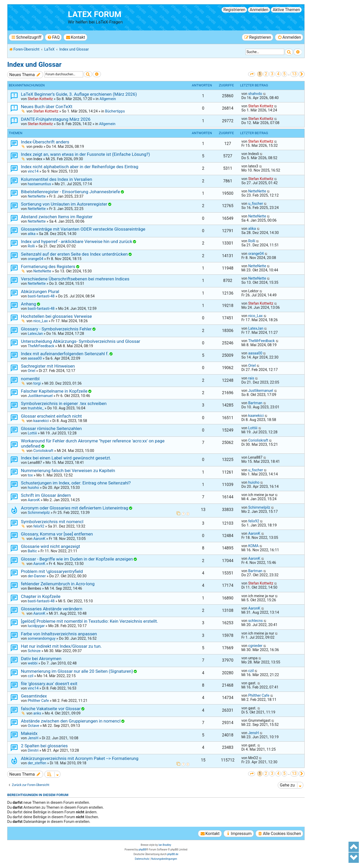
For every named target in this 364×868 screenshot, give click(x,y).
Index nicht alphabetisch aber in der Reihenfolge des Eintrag (80, 167)
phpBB (142, 850)
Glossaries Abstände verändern (52, 609)
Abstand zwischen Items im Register (57, 217)
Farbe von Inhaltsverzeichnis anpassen (59, 634)
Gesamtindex (34, 696)
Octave (33, 726)
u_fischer (255, 204)
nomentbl (30, 379)
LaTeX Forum (95, 14)
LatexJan (35, 334)
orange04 (35, 259)
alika (31, 234)
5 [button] (284, 74)
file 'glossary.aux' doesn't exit (49, 684)
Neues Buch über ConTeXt (47, 107)
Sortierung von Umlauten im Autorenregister (64, 204)
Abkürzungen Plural (40, 291)
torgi (37, 383)
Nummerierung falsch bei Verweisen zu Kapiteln (68, 470)
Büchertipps (115, 111)
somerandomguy (41, 638)
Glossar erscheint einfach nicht (51, 416)
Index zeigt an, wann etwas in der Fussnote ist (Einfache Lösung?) (85, 154)
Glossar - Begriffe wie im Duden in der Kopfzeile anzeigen (77, 559)
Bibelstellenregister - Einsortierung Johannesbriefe (70, 192)
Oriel (31, 371)
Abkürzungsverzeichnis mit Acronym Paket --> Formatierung (80, 758)
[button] (252, 74)
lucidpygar (36, 626)
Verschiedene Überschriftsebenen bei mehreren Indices (75, 279)
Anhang (29, 304)
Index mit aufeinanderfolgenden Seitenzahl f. (65, 354)
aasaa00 (35, 358)
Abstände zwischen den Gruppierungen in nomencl (71, 721)
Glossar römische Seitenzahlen (51, 428)
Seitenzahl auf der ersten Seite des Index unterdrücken (74, 254)
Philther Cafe (38, 701)
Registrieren (234, 10)
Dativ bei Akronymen (41, 659)
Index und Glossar (34, 64)
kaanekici (41, 421)
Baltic (32, 551)
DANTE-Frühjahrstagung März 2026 (56, 119)
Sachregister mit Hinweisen (48, 366)
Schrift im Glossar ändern (46, 495)
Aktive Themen (286, 10)
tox (30, 475)
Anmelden (259, 10)
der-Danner (37, 576)
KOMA (253, 546)
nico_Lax (41, 321)
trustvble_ (36, 408)
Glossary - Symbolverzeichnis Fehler (56, 329)
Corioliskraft (43, 451)
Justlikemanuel (40, 396)
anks (37, 713)
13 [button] (294, 74)
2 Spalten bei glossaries (44, 746)
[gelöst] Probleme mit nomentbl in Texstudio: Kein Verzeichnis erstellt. (89, 621)
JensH (33, 738)
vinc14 (33, 171)
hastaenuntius (39, 184)
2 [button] (266, 74)
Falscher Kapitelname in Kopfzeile (54, 391)
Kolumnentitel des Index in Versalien (57, 179)
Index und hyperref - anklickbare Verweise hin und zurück (77, 241)
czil (30, 676)
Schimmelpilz (39, 513)
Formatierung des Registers (48, 266)
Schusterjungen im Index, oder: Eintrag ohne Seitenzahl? (76, 483)
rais (251, 378)
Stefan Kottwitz (40, 99)
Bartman (255, 403)
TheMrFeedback (41, 346)
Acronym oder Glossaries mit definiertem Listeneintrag (75, 508)
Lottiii (32, 433)
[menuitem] (53, 37)
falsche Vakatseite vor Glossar (51, 709)
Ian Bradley (165, 845)
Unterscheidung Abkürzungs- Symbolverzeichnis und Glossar (81, 341)
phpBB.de (173, 854)
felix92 (39, 526)
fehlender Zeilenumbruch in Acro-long (58, 584)
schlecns (255, 621)
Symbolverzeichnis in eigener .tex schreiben (64, 403)
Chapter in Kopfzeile (41, 596)
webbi (33, 663)
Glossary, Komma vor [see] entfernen (57, 534)
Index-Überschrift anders (45, 142)
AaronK (34, 500)
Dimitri (33, 750)
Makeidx (29, 733)
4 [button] (278, 74)
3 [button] (272, 74)
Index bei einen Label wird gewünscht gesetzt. (66, 458)
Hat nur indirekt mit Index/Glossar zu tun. (61, 646)
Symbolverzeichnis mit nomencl (52, 522)
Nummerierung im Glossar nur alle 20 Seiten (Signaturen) (77, 671)
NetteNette (37, 196)
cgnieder (255, 646)
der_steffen (37, 763)
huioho (33, 488)
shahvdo (255, 94)
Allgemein (108, 99)
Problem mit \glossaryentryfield (52, 571)
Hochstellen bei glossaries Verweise (56, 316)
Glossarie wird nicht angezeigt (50, 546)
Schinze (34, 651)
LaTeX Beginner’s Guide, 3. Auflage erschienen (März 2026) (79, 94)
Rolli (31, 246)
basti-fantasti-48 (41, 296)
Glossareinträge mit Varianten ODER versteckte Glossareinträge (83, 229)
